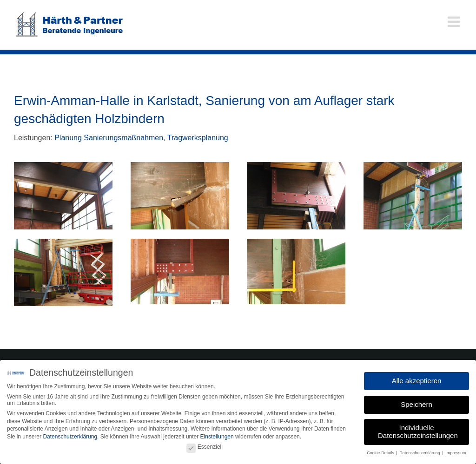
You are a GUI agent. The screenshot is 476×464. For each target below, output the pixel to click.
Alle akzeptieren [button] (417, 378)
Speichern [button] (416, 402)
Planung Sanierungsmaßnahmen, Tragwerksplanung (141, 138)
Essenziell (205, 444)
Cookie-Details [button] (381, 451)
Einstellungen (217, 434)
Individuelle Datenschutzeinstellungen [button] (418, 429)
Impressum (456, 451)
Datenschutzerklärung (70, 434)
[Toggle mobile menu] (455, 22)
